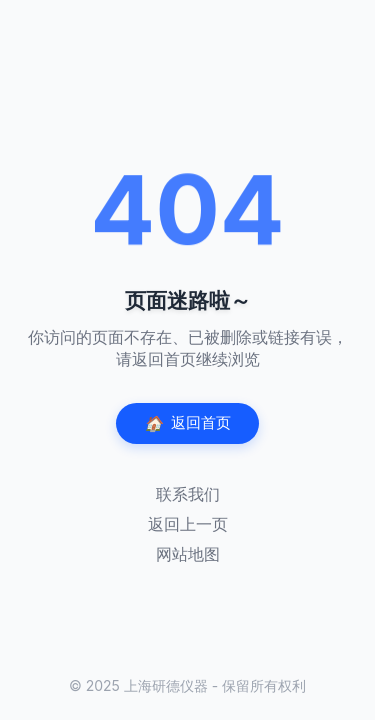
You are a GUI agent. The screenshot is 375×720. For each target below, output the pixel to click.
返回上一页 (188, 524)
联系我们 (188, 494)
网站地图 (188, 554)
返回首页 (187, 423)
